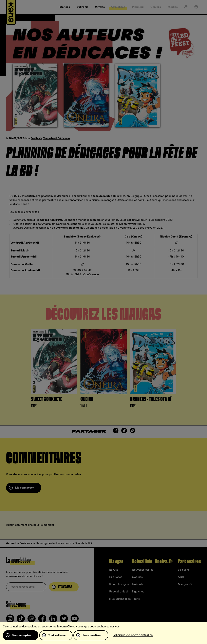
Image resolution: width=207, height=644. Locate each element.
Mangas (116, 561)
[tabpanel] (54, 369)
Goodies (137, 577)
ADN (181, 577)
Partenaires (189, 561)
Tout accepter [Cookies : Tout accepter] (22, 635)
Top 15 (136, 599)
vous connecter (31, 474)
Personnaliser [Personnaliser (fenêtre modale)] (92, 635)
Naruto (114, 570)
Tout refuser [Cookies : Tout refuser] (57, 635)
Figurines (138, 592)
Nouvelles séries (143, 570)
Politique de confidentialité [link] (133, 635)
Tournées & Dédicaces (57, 139)
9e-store (184, 570)
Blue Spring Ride (120, 599)
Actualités (142, 561)
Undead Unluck (119, 592)
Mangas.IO (185, 584)
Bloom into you (119, 584)
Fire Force (116, 577)
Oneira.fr (164, 561)
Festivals (36, 139)
